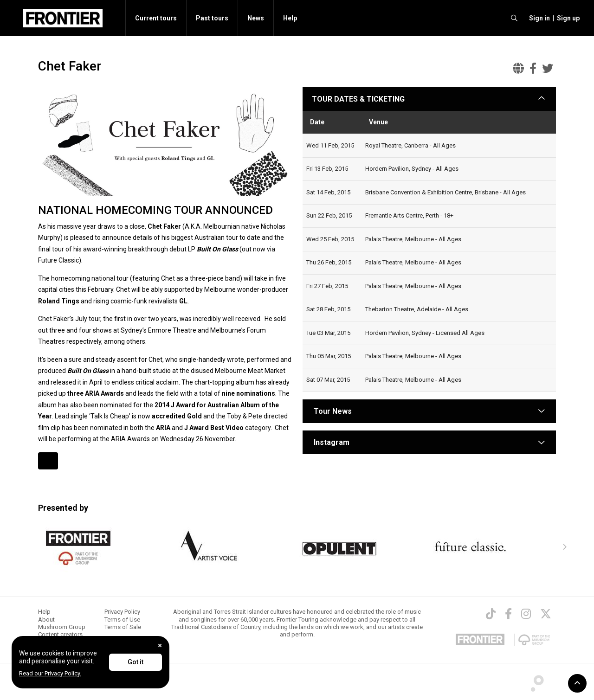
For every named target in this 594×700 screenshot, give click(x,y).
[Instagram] (526, 614)
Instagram (332, 442)
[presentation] (564, 547)
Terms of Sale (123, 627)
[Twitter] (546, 614)
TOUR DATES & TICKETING (358, 99)
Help (290, 18)
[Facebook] (508, 614)
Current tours (156, 18)
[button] (538, 18)
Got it (136, 662)
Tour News (333, 411)
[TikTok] (491, 614)
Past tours (212, 18)
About (46, 620)
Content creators (60, 634)
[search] (514, 18)
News (256, 18)
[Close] (160, 645)
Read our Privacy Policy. (50, 673)
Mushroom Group (62, 627)
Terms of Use (122, 620)
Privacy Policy (122, 612)
